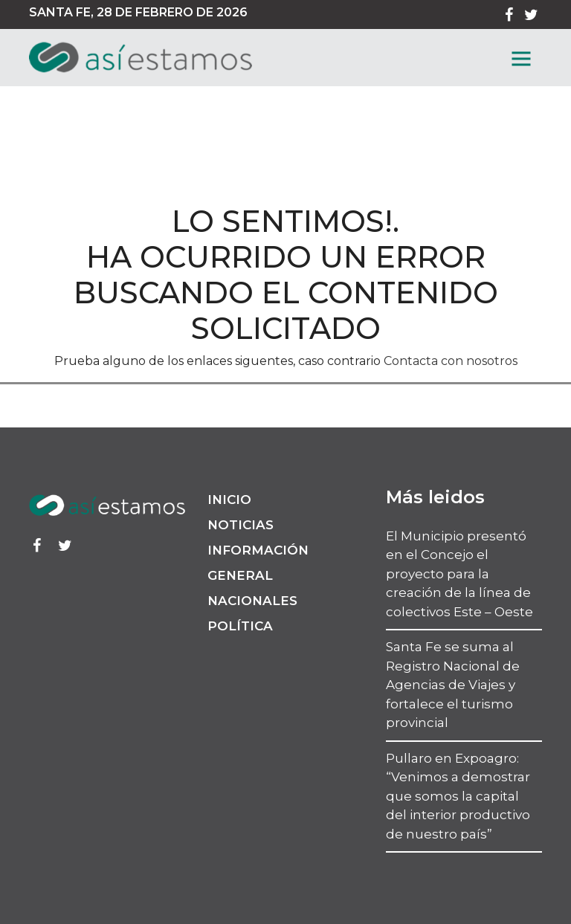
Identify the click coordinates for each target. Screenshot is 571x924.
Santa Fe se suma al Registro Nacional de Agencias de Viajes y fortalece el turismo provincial (453, 685)
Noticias (241, 525)
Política (240, 626)
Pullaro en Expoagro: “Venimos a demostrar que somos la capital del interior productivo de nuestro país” (458, 796)
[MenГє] (521, 59)
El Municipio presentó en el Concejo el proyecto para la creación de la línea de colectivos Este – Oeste (459, 574)
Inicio (229, 500)
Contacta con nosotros (451, 361)
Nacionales (252, 601)
